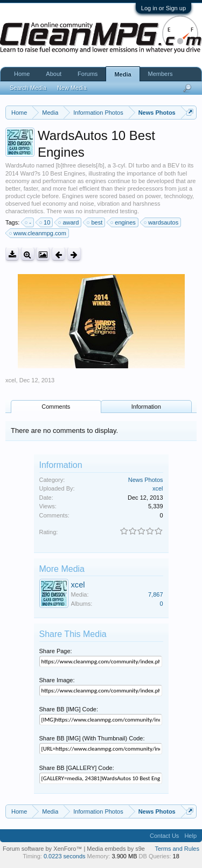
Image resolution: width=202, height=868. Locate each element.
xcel (11, 380)
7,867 (156, 594)
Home (22, 74)
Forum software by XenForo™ (43, 849)
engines (124, 222)
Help (190, 836)
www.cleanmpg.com (38, 233)
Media (123, 74)
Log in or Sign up (163, 8)
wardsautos (162, 222)
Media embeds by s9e (116, 849)
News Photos (146, 480)
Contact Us (164, 836)
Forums (88, 74)
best (95, 222)
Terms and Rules (177, 849)
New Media (72, 88)
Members (161, 74)
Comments (56, 407)
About (54, 74)
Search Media (28, 88)
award (69, 222)
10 (45, 222)
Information (146, 407)
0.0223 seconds (65, 856)
